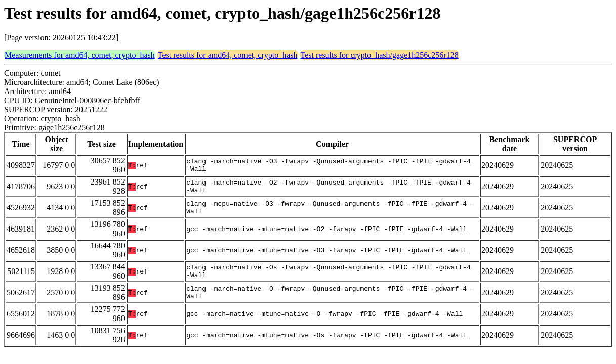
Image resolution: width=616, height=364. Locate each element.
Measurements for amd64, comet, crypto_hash (80, 55)
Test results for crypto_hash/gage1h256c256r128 (380, 55)
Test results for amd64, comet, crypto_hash (228, 55)
